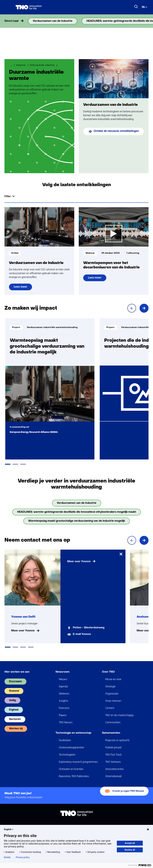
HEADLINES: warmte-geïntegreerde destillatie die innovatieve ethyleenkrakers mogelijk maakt (77, 512)
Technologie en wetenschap (73, 733)
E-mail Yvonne (82, 634)
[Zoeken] (136, 7)
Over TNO (108, 672)
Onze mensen (113, 701)
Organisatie (112, 694)
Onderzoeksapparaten (72, 747)
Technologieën (67, 755)
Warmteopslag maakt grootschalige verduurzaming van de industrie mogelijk (77, 521)
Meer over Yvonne (23, 631)
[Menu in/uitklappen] (8, 7)
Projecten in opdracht (117, 740)
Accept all (130, 843)
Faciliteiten (65, 740)
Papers (63, 715)
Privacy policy (23, 857)
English (9, 829)
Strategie (110, 686)
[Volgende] (144, 308)
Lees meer (23, 288)
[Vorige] (132, 308)
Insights (64, 701)
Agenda (63, 686)
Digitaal (14, 710)
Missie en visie (113, 679)
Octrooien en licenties (71, 769)
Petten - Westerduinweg (89, 628)
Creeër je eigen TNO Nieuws (128, 791)
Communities (113, 722)
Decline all (130, 850)
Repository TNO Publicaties (74, 776)
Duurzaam (15, 682)
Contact (110, 708)
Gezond (14, 691)
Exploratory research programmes (78, 762)
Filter (8, 196)
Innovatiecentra (114, 769)
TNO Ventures (113, 762)
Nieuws (63, 679)
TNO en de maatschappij (119, 715)
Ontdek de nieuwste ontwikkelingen (116, 131)
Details (7, 857)
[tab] (8, 464)
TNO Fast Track (113, 755)
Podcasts (64, 708)
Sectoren (15, 719)
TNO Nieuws (66, 722)
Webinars (64, 694)
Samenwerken (111, 733)
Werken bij (16, 729)
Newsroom (62, 672)
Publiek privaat (113, 747)
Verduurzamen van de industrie (53, 21)
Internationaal (113, 776)
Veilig (12, 700)
